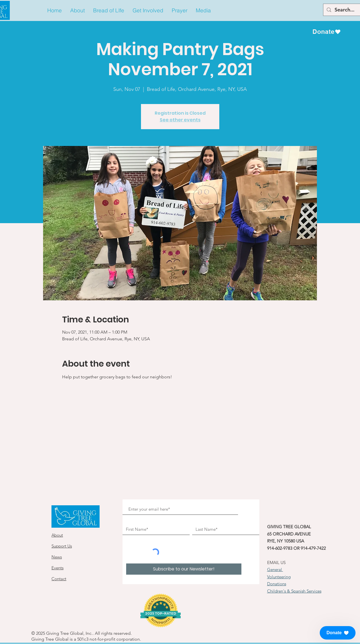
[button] (77, 10)
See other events (180, 120)
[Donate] (327, 32)
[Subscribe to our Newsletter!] (184, 569)
